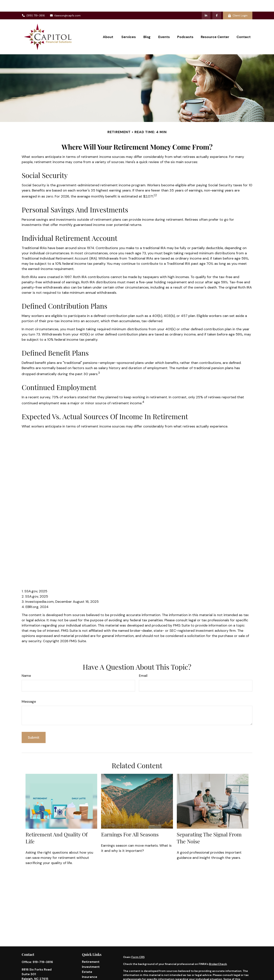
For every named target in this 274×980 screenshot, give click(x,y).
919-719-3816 (43, 950)
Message (29, 690)
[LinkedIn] (206, 4)
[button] (108, 25)
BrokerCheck (218, 952)
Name (26, 664)
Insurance (90, 965)
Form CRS (138, 945)
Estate (87, 960)
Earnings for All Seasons (130, 823)
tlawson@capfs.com (65, 4)
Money (87, 975)
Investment (91, 955)
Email (143, 664)
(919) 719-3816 (33, 4)
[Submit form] (34, 726)
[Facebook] (217, 4)
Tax (85, 970)
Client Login (238, 4)
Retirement (91, 950)
